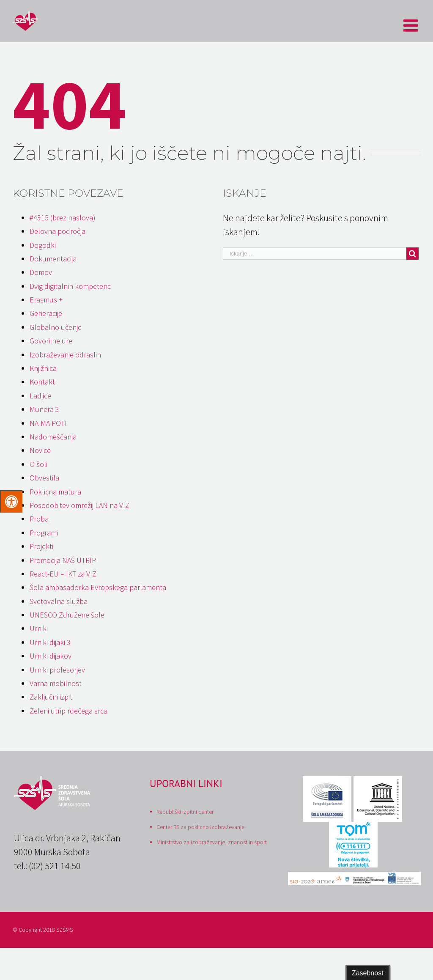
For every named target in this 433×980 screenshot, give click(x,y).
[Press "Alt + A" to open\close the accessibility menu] (11, 501)
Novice (40, 450)
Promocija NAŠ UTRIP (63, 560)
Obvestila (44, 478)
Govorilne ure (51, 341)
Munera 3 (44, 409)
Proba (39, 519)
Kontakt (42, 382)
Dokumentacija (53, 259)
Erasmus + (46, 300)
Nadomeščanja (53, 437)
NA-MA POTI (48, 423)
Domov (41, 272)
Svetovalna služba (59, 601)
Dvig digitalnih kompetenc (70, 286)
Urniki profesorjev (57, 670)
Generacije (46, 313)
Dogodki (43, 245)
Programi (44, 533)
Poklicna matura (55, 492)
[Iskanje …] (315, 254)
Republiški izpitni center (185, 812)
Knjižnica (43, 368)
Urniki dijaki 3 (50, 642)
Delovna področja (58, 231)
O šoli (38, 464)
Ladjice (40, 396)
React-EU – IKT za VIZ (63, 574)
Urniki (39, 628)
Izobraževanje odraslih (65, 355)
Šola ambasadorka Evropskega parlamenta (98, 587)
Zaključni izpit (51, 697)
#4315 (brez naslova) (63, 218)
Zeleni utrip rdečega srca (69, 711)
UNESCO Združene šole (67, 615)
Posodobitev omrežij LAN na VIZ (79, 505)
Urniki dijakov (51, 656)
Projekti (41, 546)
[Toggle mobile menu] (412, 25)
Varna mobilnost (56, 683)
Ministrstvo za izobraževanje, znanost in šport (212, 842)
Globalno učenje (56, 327)
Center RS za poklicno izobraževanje (200, 827)
